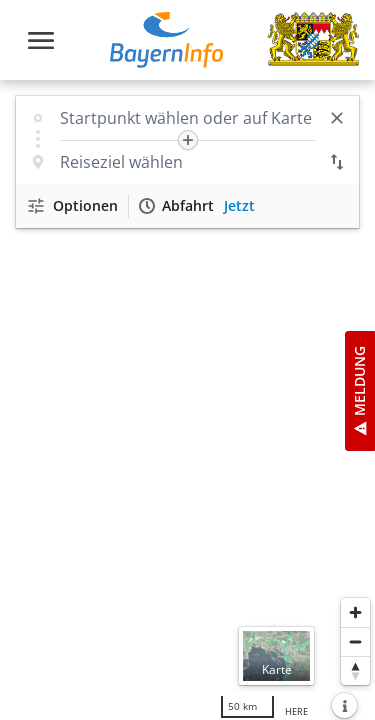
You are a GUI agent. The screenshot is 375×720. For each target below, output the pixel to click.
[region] (187, 400)
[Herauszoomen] (355, 641)
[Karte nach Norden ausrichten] (355, 670)
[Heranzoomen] (355, 612)
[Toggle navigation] (41, 40)
